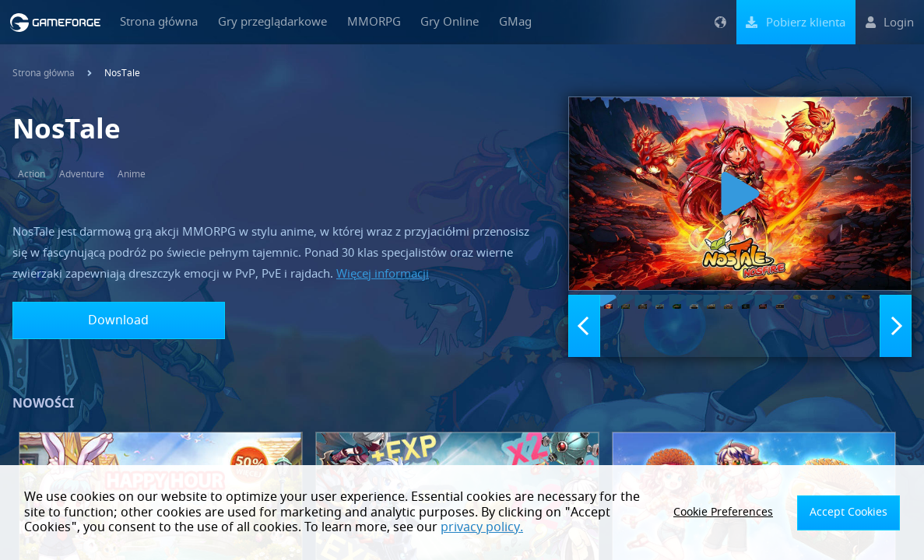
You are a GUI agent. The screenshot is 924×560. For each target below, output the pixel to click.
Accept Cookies (854, 513)
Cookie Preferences (742, 513)
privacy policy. (398, 527)
